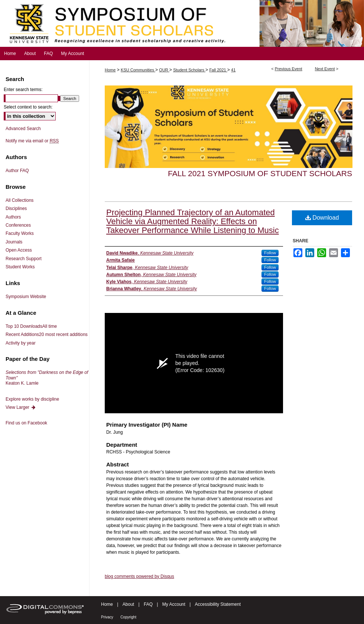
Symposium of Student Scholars (182, 23)
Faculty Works (20, 233)
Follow (270, 253)
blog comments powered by (139, 576)
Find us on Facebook (26, 423)
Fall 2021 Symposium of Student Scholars (260, 173)
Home (110, 70)
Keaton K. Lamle (47, 378)
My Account (174, 604)
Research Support (24, 259)
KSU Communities (138, 70)
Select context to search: (28, 107)
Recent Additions (47, 334)
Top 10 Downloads (31, 326)
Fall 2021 (218, 70)
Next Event (325, 69)
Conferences (18, 225)
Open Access (19, 250)
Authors (13, 217)
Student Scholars (189, 70)
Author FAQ (17, 171)
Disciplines (16, 208)
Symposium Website (26, 297)
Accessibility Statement (218, 604)
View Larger (21, 407)
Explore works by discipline (32, 399)
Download (322, 218)
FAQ (148, 604)
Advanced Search (23, 129)
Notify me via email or (32, 141)
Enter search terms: (23, 90)
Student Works (20, 267)
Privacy (107, 617)
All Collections (19, 200)
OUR (164, 70)
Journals (14, 242)
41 (233, 70)
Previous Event (289, 69)
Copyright (128, 617)
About (128, 604)
